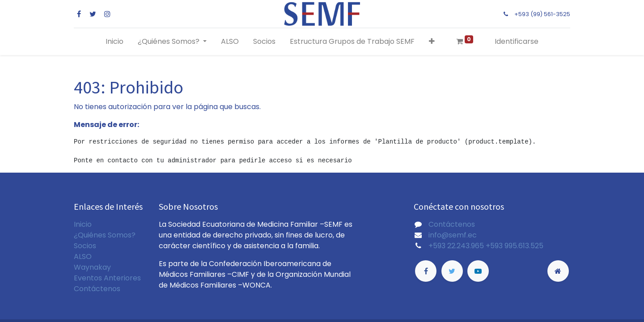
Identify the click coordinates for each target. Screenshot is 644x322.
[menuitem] (114, 42)
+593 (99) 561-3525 (542, 14)
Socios (85, 246)
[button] (432, 42)
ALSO (83, 256)
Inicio (83, 224)
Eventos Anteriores (107, 278)
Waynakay (92, 267)
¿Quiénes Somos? (105, 235)
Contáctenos (97, 289)
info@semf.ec (453, 235)
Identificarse (517, 41)
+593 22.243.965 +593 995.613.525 (486, 246)
